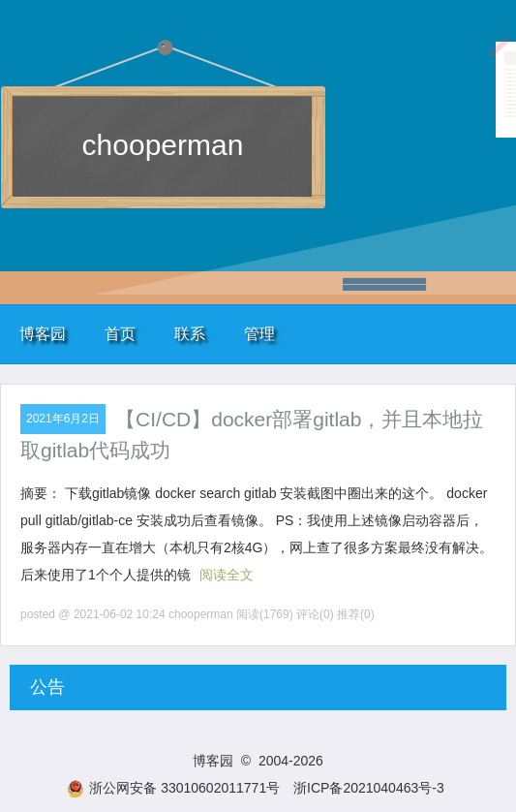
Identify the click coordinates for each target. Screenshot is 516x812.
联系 (190, 334)
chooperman (163, 145)
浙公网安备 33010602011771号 (173, 788)
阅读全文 (227, 575)
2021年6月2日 (63, 419)
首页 (120, 334)
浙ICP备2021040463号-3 (369, 788)
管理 (259, 334)
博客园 (43, 334)
